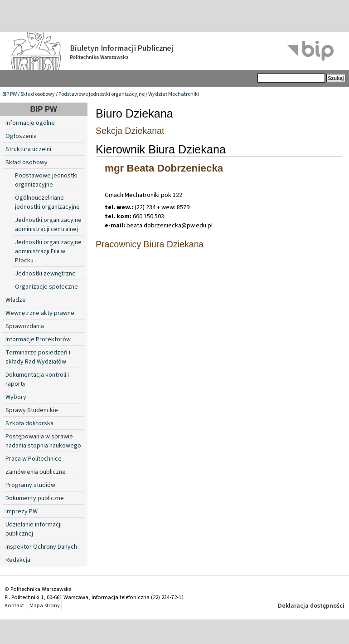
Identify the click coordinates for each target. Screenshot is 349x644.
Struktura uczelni (28, 149)
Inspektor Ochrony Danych (41, 547)
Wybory (16, 397)
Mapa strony (45, 605)
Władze (16, 300)
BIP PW (10, 94)
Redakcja (18, 560)
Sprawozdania (25, 326)
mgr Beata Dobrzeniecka (164, 168)
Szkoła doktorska (29, 423)
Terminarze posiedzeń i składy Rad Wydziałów (38, 357)
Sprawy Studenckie (32, 410)
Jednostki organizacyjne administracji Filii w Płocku (48, 251)
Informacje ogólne (30, 123)
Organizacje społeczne (46, 287)
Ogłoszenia (21, 136)
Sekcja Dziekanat (130, 131)
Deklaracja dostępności (311, 606)
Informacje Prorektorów (38, 339)
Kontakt (14, 605)
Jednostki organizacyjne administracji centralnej (48, 225)
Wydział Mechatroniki (174, 94)
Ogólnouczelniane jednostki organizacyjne (47, 202)
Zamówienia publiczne (36, 472)
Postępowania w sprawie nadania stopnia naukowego (43, 441)
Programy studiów (30, 485)
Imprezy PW (22, 511)
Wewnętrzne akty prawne (40, 313)
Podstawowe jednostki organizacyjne (102, 94)
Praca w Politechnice (34, 459)
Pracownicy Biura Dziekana (150, 244)
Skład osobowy (38, 94)
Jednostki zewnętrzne (45, 274)
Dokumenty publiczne (35, 498)
